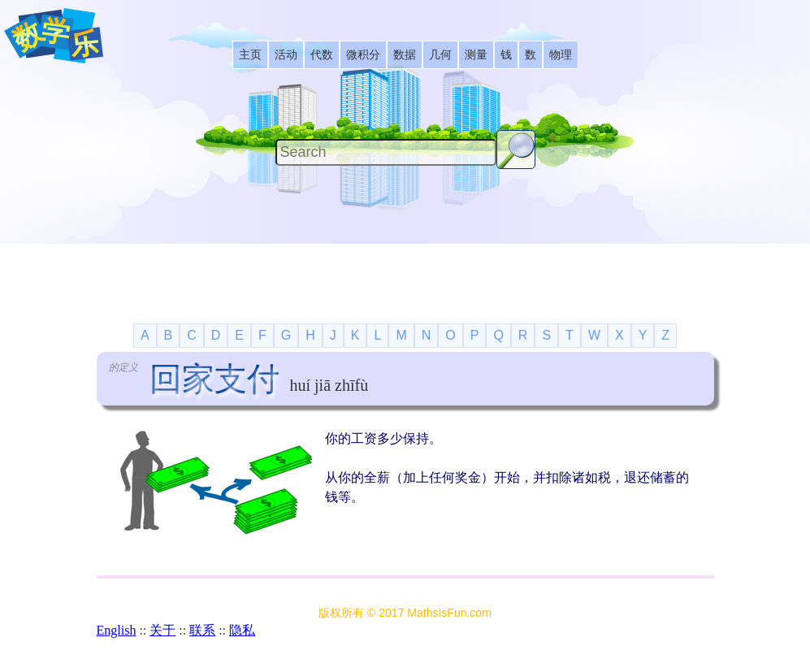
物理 (561, 55)
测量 (476, 55)
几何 (440, 55)
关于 (162, 630)
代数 (322, 55)
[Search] (386, 152)
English (117, 630)
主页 (250, 55)
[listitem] (250, 55)
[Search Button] (516, 150)
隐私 (242, 630)
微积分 (363, 55)
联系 (202, 630)
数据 (405, 55)
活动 (286, 55)
